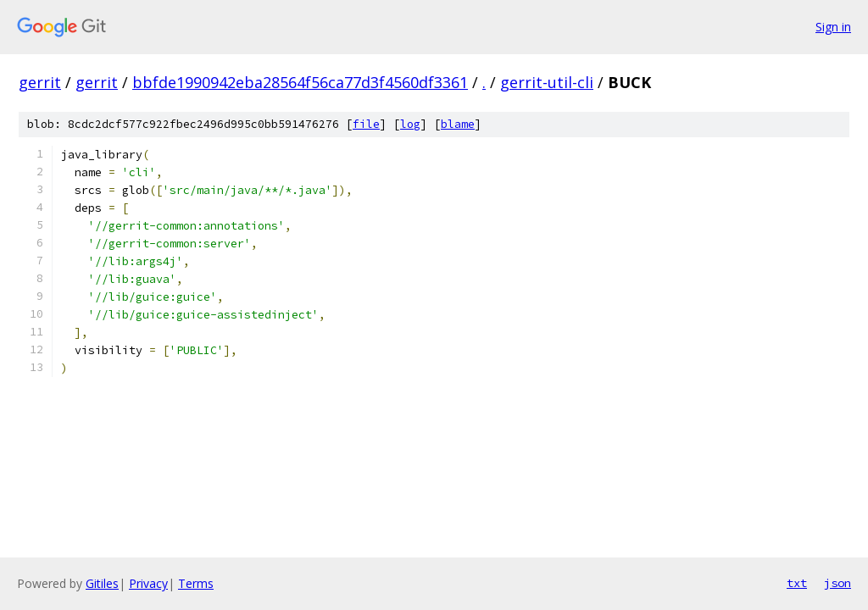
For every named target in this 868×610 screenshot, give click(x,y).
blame (458, 124)
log (410, 124)
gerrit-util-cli (547, 82)
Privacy (148, 583)
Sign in (833, 27)
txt (797, 583)
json (837, 583)
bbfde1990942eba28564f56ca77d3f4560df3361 (300, 82)
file (366, 124)
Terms (196, 583)
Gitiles (102, 583)
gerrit (40, 82)
